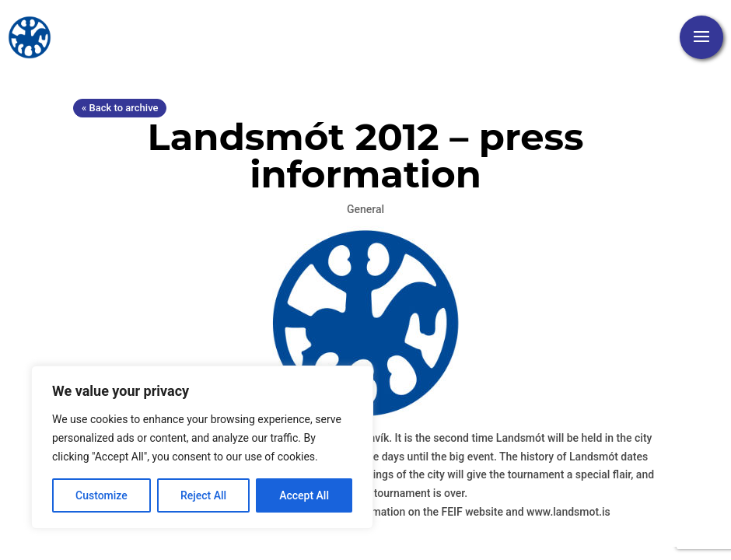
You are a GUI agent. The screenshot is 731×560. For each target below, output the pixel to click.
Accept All (304, 495)
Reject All (203, 495)
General (365, 209)
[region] (202, 447)
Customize (101, 495)
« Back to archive (120, 108)
